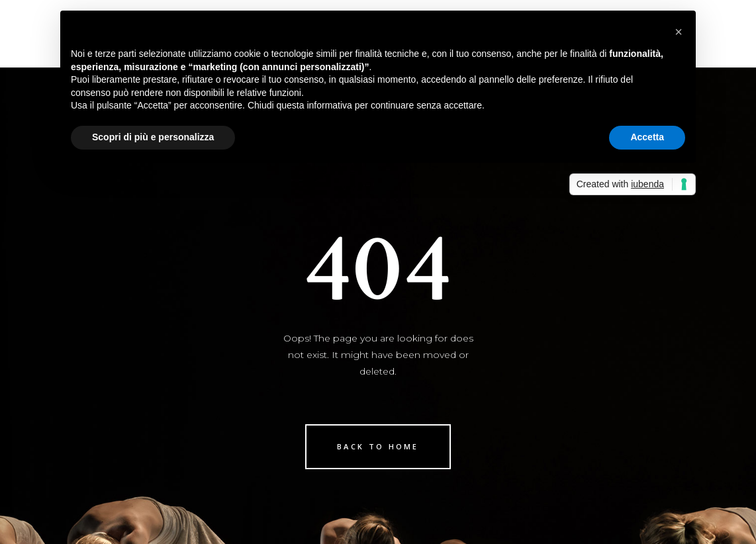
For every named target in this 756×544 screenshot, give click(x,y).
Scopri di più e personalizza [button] (153, 137)
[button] (679, 32)
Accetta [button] (647, 137)
